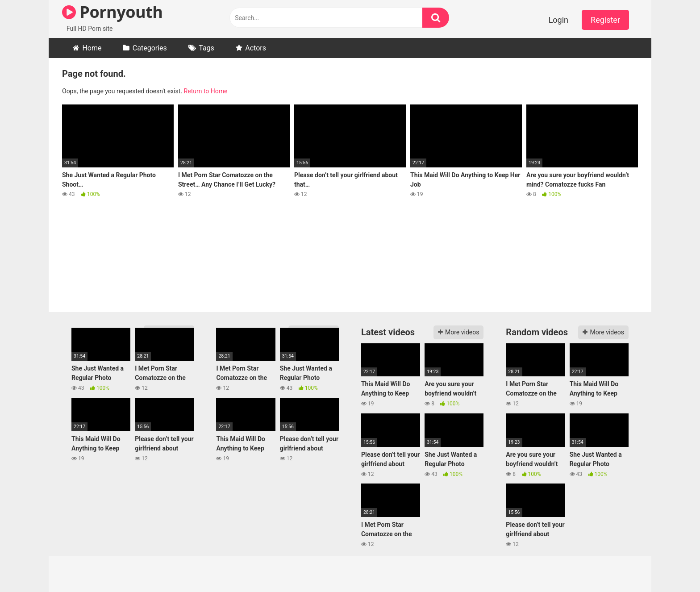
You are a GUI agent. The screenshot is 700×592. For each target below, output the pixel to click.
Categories (150, 48)
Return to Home (206, 91)
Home (92, 48)
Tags (206, 48)
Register (605, 20)
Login (558, 20)
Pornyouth (112, 12)
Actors (256, 48)
